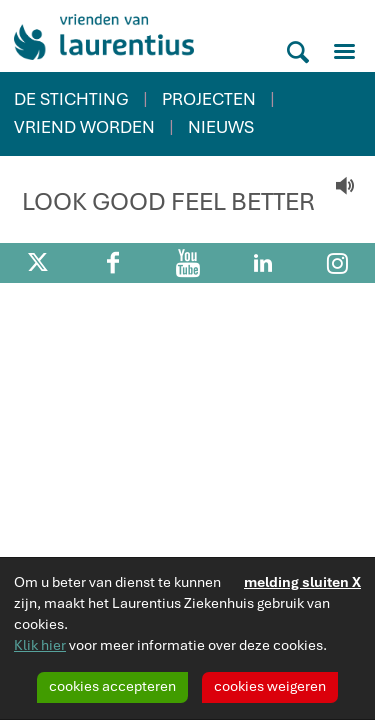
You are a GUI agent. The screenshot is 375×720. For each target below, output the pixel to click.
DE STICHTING (71, 99)
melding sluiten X (302, 582)
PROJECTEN (209, 99)
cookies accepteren (112, 686)
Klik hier (40, 645)
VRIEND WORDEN (84, 127)
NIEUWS (221, 127)
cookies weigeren (270, 686)
